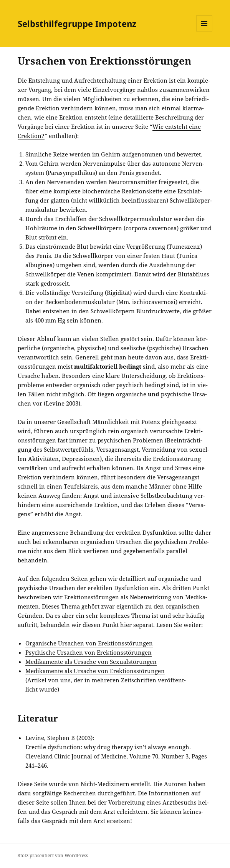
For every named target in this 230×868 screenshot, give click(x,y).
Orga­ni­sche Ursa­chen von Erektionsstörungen (89, 643)
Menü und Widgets (204, 31)
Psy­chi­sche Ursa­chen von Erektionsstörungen (89, 652)
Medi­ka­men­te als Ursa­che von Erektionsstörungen (95, 671)
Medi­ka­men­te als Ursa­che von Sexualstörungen (91, 662)
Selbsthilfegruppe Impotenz (77, 23)
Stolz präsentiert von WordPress (53, 856)
